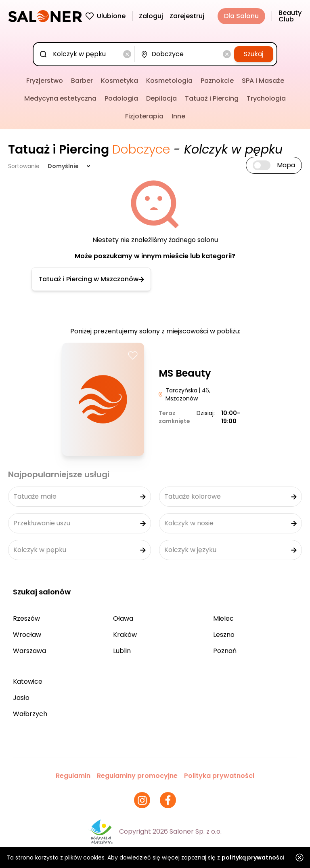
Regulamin (73, 776)
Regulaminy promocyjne (137, 776)
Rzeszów (26, 618)
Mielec (223, 618)
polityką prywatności (253, 857)
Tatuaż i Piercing (212, 98)
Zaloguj (151, 16)
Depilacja (161, 98)
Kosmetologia (169, 81)
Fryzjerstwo (45, 81)
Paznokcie (217, 81)
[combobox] (86, 54)
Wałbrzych (30, 714)
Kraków (125, 635)
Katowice (28, 682)
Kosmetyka (119, 81)
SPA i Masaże (263, 81)
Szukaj (253, 54)
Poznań (225, 651)
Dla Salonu (241, 16)
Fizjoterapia (144, 116)
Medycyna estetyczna (60, 98)
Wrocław (27, 635)
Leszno (224, 635)
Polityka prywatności (219, 776)
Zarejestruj (187, 16)
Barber (82, 81)
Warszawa (29, 651)
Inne (178, 116)
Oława (123, 618)
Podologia (121, 98)
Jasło (21, 698)
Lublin (122, 651)
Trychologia (266, 98)
